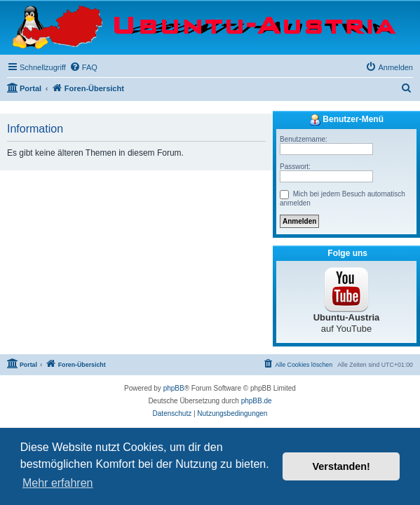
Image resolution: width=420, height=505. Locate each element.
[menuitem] (83, 67)
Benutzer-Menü (346, 120)
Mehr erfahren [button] (58, 483)
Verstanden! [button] (341, 466)
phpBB (174, 388)
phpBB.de (257, 401)
